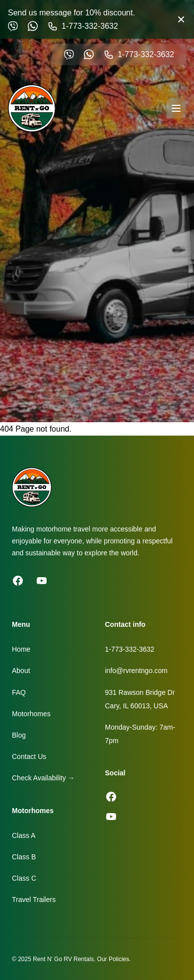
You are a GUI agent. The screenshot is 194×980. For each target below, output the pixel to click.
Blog (19, 735)
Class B (24, 857)
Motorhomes (31, 714)
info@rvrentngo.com (136, 671)
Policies (119, 959)
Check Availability (43, 778)
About (21, 671)
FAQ (19, 692)
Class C (24, 878)
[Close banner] (181, 19)
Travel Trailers (34, 900)
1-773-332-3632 (130, 649)
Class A (24, 835)
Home (21, 649)
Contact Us (29, 756)
